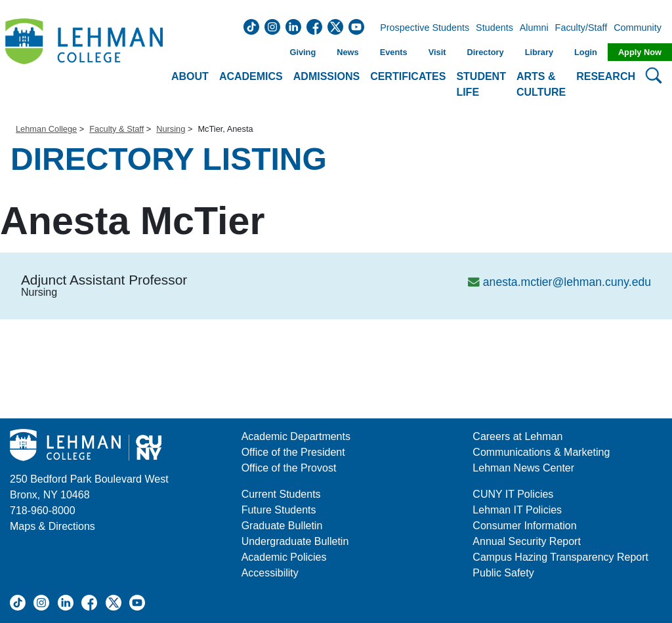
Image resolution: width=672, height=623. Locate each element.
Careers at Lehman (517, 436)
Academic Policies (284, 557)
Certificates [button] (408, 76)
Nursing (171, 129)
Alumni (534, 28)
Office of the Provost (289, 468)
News (347, 52)
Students (494, 28)
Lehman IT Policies (517, 510)
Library (539, 52)
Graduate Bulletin (282, 526)
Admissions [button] (326, 76)
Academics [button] (251, 76)
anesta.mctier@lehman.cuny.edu (567, 282)
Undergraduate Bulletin (295, 541)
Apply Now (640, 52)
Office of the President (293, 452)
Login (586, 52)
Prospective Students (421, 28)
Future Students (279, 510)
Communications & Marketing (541, 452)
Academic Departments (296, 436)
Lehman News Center (523, 468)
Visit (437, 52)
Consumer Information (524, 526)
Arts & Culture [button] (541, 84)
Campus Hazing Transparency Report (560, 557)
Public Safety (503, 573)
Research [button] (606, 76)
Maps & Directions (52, 526)
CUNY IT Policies (513, 494)
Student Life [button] (481, 84)
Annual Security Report (527, 541)
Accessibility (270, 573)
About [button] (190, 76)
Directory (485, 52)
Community (641, 28)
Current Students (281, 494)
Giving (303, 52)
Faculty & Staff (116, 129)
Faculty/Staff (581, 28)
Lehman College (46, 129)
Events (394, 52)
